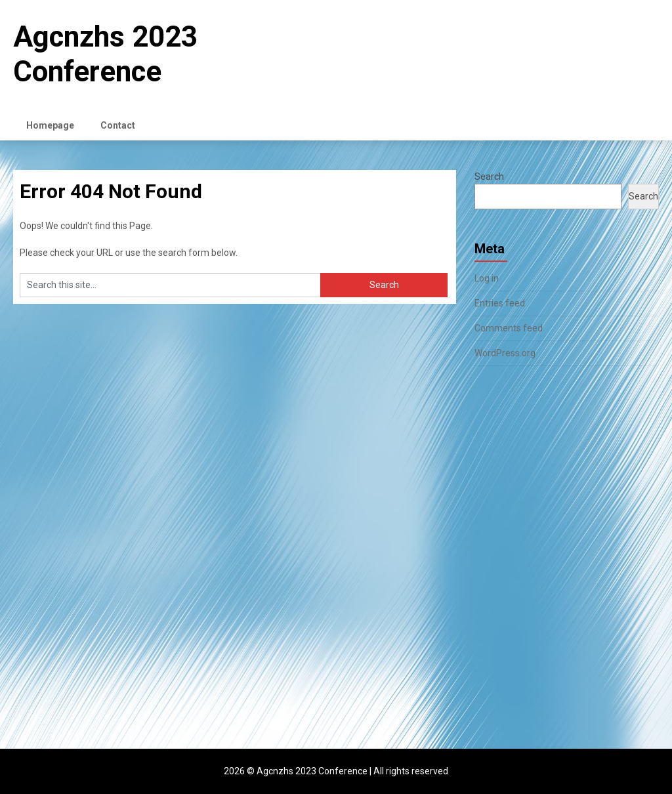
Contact (118, 125)
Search (489, 177)
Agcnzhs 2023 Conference (105, 54)
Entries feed (500, 303)
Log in (487, 278)
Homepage (50, 125)
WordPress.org (505, 353)
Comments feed (509, 328)
